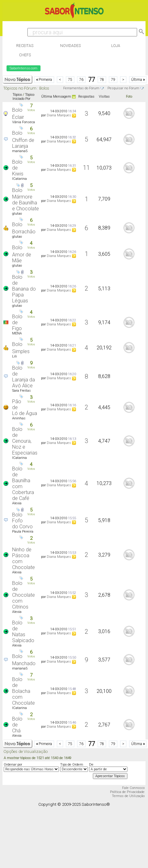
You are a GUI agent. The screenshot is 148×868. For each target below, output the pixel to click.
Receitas (25, 46)
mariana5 (20, 151)
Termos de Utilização (128, 796)
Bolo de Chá (17, 725)
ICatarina (19, 179)
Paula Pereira (23, 532)
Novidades (70, 46)
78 (102, 80)
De (91, 765)
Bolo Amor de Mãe (22, 254)
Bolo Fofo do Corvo (22, 521)
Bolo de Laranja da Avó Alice (24, 377)
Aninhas (19, 418)
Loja (116, 46)
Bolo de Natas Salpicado (23, 632)
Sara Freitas (21, 391)
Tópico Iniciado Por (23, 97)
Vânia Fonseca (24, 122)
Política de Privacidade (127, 792)
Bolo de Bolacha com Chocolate (24, 691)
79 (113, 80)
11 (86, 168)
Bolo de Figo (17, 322)
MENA (17, 333)
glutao (17, 214)
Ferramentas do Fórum (81, 88)
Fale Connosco (133, 788)
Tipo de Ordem (72, 765)
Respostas (86, 97)
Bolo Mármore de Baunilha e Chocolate (26, 199)
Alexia (17, 503)
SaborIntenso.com (24, 68)
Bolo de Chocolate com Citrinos (24, 595)
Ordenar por (13, 765)
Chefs (25, 55)
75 (70, 80)
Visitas (104, 97)
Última (138, 80)
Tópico (17, 95)
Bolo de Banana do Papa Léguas (24, 289)
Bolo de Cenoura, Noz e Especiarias (25, 441)
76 (81, 80)
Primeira (44, 80)
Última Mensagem (56, 97)
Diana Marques (59, 115)
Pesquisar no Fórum (123, 88)
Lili (14, 356)
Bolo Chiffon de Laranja (23, 140)
